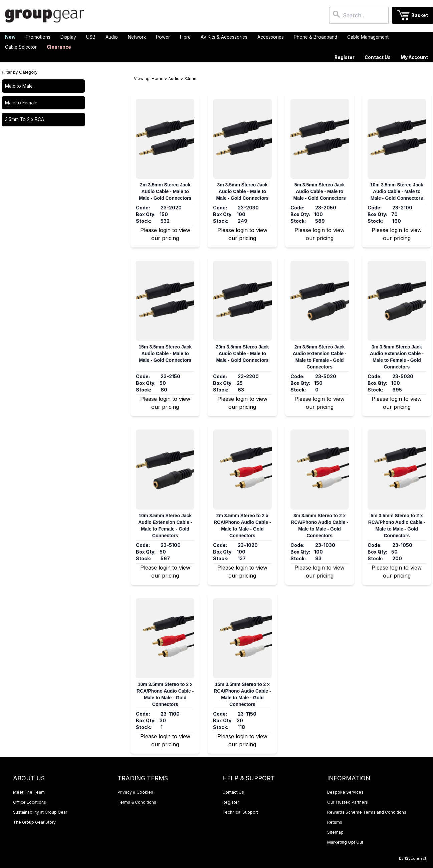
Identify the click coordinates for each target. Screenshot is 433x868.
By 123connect (413, 858)
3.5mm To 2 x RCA (25, 119)
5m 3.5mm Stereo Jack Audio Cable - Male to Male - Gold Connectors (320, 191)
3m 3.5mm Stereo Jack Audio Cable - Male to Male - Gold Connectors (242, 191)
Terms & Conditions (137, 802)
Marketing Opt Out (345, 842)
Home (158, 79)
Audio (174, 79)
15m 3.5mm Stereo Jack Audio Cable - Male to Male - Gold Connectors (165, 353)
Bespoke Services (345, 792)
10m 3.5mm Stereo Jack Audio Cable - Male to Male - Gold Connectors (397, 191)
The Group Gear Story (34, 822)
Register (345, 57)
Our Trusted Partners (348, 802)
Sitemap (335, 832)
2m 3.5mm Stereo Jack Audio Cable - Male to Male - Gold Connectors (165, 191)
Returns (335, 822)
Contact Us (378, 57)
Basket (420, 15)
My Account (414, 57)
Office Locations (30, 802)
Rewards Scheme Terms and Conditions (367, 812)
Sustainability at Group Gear (40, 812)
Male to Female (21, 103)
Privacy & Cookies (135, 792)
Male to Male (19, 86)
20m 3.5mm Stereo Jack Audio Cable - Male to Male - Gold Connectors (243, 353)
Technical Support (240, 812)
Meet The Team (29, 792)
